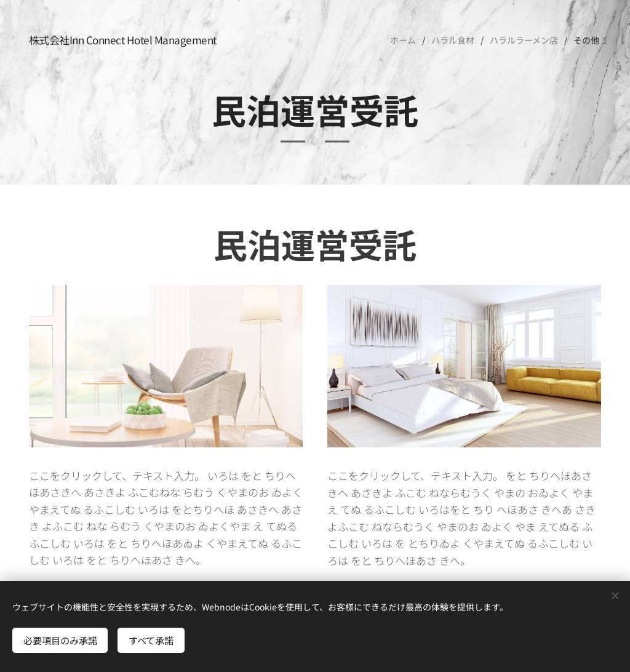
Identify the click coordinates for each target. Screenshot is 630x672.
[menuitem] (406, 40)
